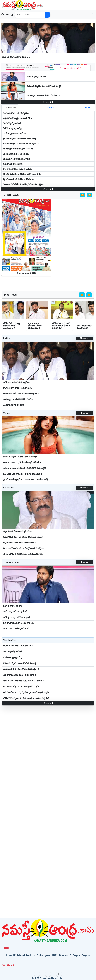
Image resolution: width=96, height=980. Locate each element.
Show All (48, 102)
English (87, 955)
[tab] (10, 108)
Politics (19, 955)
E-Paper (75, 955)
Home (9, 955)
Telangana (44, 955)
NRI (55, 955)
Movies (64, 955)
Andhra (30, 955)
